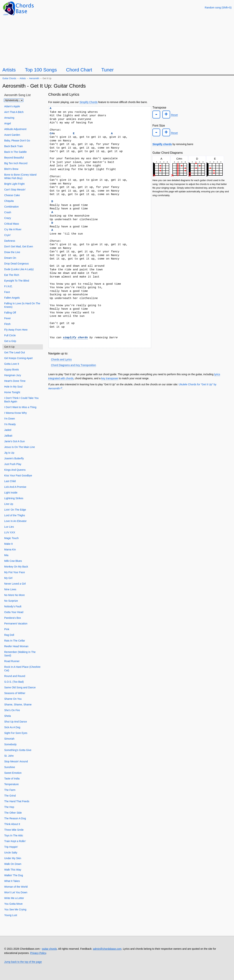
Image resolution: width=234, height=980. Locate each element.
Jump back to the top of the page (23, 962)
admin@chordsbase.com (107, 949)
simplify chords (75, 338)
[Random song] (218, 8)
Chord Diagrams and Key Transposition (73, 365)
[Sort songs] (14, 100)
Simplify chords (162, 143)
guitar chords (49, 949)
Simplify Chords (89, 102)
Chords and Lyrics (61, 359)
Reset (173, 115)
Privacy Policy (38, 953)
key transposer (110, 378)
